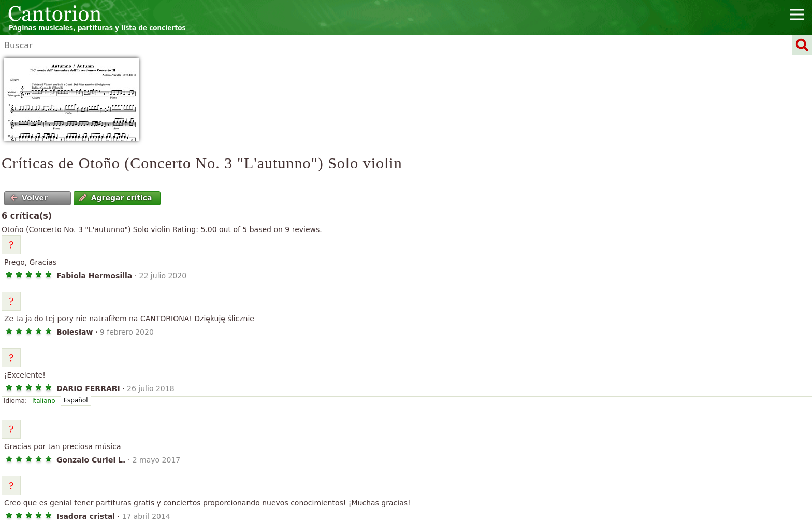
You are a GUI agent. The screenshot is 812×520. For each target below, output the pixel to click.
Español (76, 400)
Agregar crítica (115, 198)
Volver (29, 198)
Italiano (44, 401)
